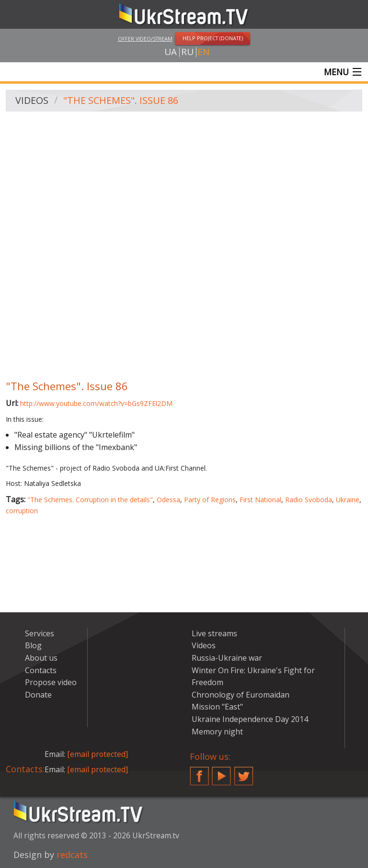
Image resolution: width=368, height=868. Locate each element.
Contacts (41, 670)
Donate (38, 695)
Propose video (51, 682)
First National (260, 500)
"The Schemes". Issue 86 (121, 101)
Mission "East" (217, 707)
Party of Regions (210, 500)
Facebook (199, 772)
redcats (72, 855)
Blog (33, 646)
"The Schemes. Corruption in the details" (90, 500)
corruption (22, 511)
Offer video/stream (145, 39)
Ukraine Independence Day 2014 (250, 719)
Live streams (214, 633)
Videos (32, 101)
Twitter (244, 772)
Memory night (217, 732)
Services (40, 633)
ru (187, 52)
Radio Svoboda (309, 500)
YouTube (221, 772)
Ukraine (348, 500)
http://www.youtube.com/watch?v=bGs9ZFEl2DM (96, 403)
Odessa (168, 500)
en (203, 52)
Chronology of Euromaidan (241, 695)
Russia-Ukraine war (227, 658)
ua (171, 52)
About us (41, 658)
